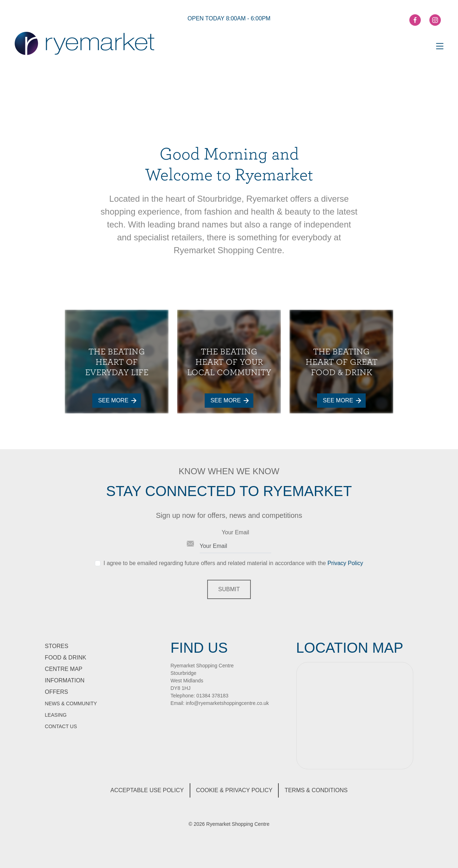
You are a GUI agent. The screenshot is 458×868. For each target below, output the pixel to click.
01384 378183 (213, 696)
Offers (56, 692)
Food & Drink (65, 658)
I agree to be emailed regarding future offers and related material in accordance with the (233, 563)
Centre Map (64, 669)
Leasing (56, 715)
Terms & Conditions (316, 790)
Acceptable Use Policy (147, 790)
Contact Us (61, 726)
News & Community (71, 703)
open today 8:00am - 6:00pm (229, 18)
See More (117, 400)
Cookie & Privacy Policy (234, 790)
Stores (57, 646)
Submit (229, 589)
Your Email (236, 532)
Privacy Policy (345, 563)
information (65, 680)
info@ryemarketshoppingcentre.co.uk (227, 703)
